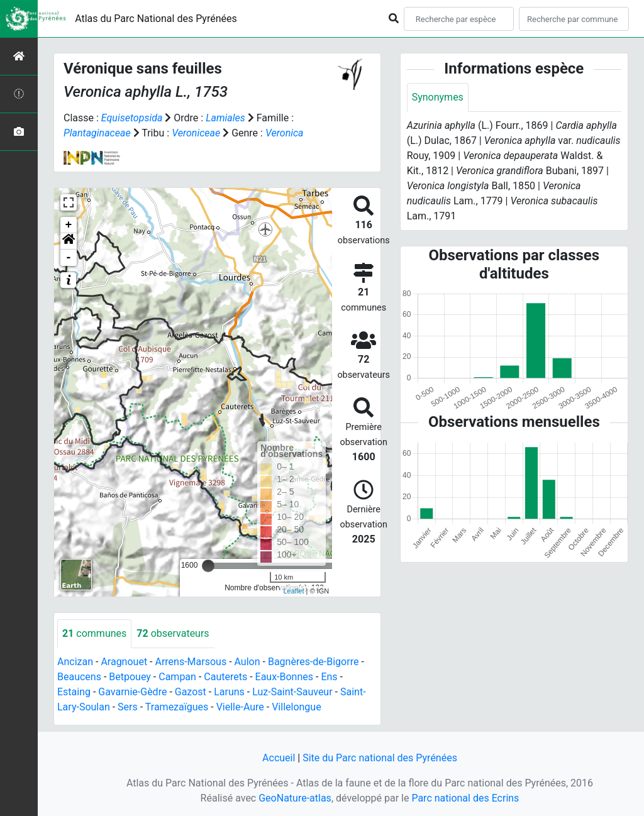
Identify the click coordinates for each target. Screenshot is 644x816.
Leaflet (293, 591)
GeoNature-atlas (295, 798)
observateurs (173, 633)
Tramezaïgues (177, 707)
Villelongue (296, 707)
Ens (329, 677)
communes (94, 633)
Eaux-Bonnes (284, 677)
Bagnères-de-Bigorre (314, 662)
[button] (69, 241)
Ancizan (75, 662)
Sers (128, 707)
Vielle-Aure (240, 707)
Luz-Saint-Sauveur (292, 692)
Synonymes (438, 97)
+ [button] (69, 225)
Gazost (191, 692)
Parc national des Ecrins (465, 798)
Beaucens (79, 677)
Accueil (279, 758)
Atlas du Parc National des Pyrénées (156, 19)
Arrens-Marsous (191, 662)
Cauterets (225, 677)
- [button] (69, 258)
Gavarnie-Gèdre (132, 692)
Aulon (247, 662)
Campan (177, 677)
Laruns (229, 692)
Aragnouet (124, 662)
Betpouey (130, 677)
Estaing (74, 692)
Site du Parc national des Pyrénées (380, 758)
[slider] (208, 566)
